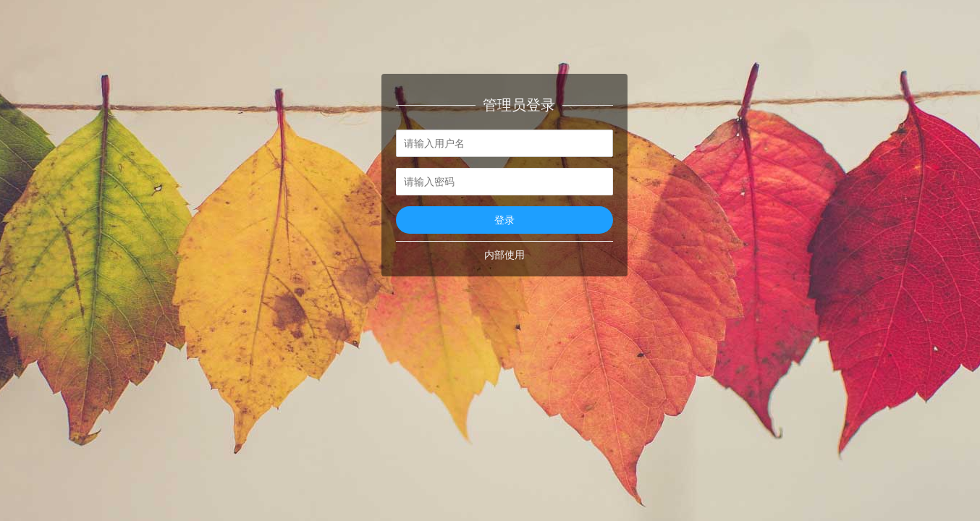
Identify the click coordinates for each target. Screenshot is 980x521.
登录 (504, 220)
